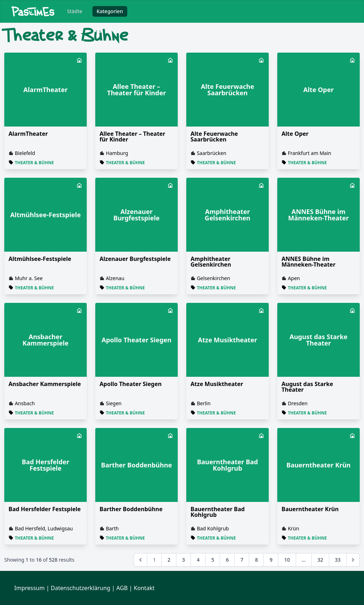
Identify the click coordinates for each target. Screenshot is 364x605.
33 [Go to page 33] (338, 560)
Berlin (204, 403)
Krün (294, 528)
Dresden (298, 403)
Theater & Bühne (34, 163)
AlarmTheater (28, 134)
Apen (294, 278)
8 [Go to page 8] (256, 560)
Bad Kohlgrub (213, 528)
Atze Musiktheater (217, 384)
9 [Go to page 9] (271, 560)
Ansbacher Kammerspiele (45, 384)
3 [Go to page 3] (183, 560)
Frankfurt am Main (310, 153)
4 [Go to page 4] (198, 560)
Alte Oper (295, 134)
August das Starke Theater (307, 387)
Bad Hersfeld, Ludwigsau (44, 528)
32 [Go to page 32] (320, 560)
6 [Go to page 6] (227, 560)
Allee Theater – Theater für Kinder (132, 136)
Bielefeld (25, 153)
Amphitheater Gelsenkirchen (211, 262)
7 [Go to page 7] (242, 560)
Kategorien (110, 11)
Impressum (30, 588)
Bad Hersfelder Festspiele (45, 509)
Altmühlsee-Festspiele (40, 259)
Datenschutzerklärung (81, 588)
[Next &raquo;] (353, 560)
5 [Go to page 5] (213, 560)
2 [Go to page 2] (169, 560)
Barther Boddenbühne (131, 509)
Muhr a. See (29, 278)
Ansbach (25, 403)
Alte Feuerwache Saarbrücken (214, 136)
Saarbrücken (212, 153)
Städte (75, 11)
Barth (112, 528)
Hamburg (117, 153)
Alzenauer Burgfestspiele (135, 259)
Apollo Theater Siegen (131, 384)
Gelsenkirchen (213, 278)
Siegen (114, 403)
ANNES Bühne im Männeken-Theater (309, 262)
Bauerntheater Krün (310, 509)
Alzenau (115, 278)
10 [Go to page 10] (287, 560)
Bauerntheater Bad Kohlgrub (218, 512)
